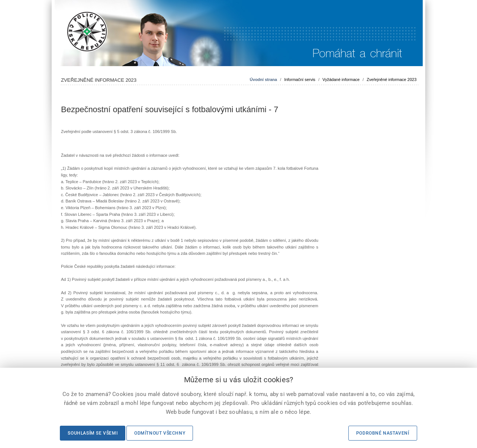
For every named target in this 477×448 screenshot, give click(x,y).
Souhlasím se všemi (93, 433)
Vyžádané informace (341, 79)
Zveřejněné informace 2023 (391, 79)
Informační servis (300, 79)
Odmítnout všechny (160, 433)
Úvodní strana (263, 79)
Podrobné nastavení (383, 433)
